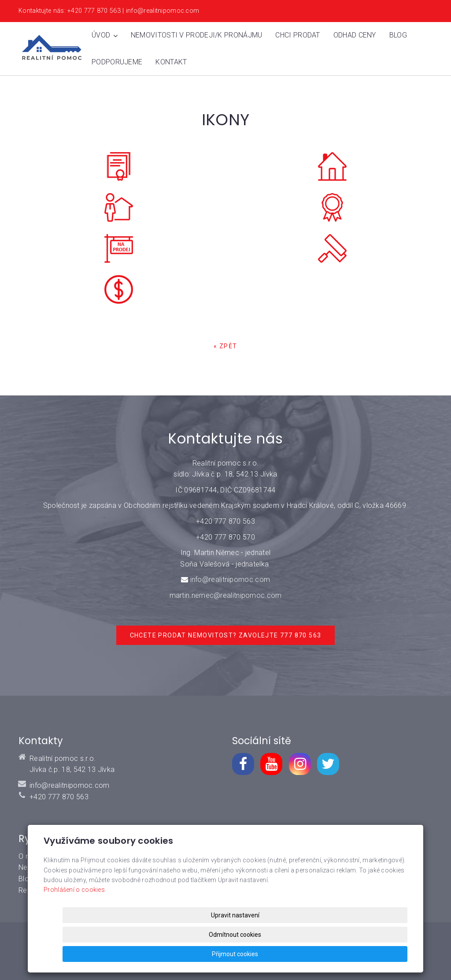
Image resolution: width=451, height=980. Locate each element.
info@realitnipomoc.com (230, 579)
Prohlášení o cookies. (75, 929)
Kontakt (171, 62)
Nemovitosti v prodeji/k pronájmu (197, 35)
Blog (398, 35)
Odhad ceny (355, 35)
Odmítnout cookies (301, 954)
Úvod (105, 35)
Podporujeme (117, 62)
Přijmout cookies (374, 954)
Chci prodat (298, 35)
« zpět (225, 346)
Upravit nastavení (228, 954)
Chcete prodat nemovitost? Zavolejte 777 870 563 (226, 635)
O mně (29, 856)
